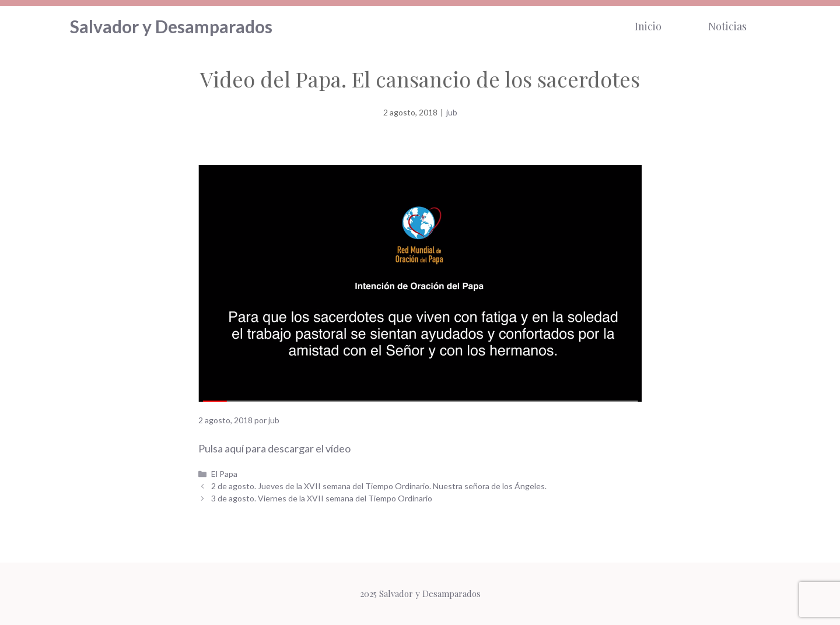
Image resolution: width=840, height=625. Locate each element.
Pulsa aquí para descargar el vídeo (274, 448)
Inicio (648, 26)
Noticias (727, 26)
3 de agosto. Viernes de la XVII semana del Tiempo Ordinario (322, 498)
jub (452, 112)
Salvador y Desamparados (171, 26)
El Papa (224, 474)
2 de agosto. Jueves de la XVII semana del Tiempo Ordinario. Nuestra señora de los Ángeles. (379, 486)
